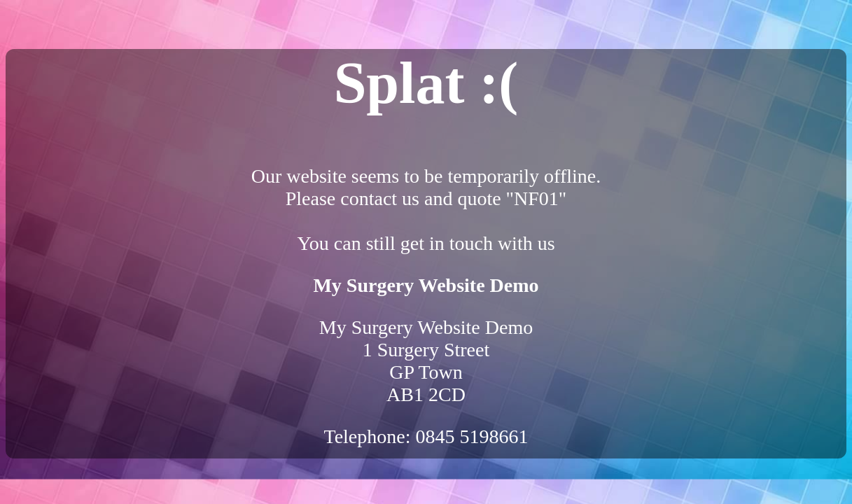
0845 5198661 (472, 436)
